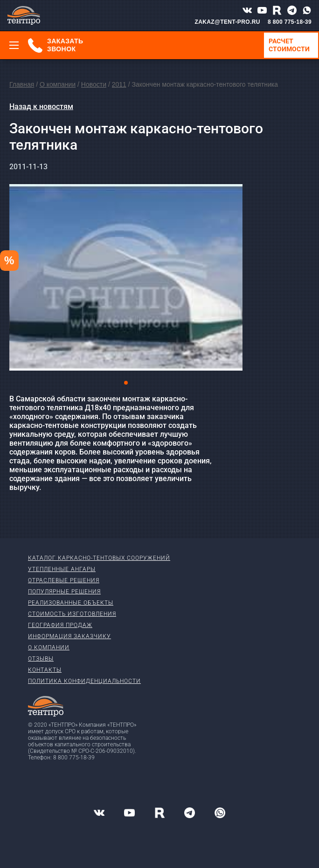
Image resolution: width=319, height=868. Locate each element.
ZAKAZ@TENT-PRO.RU (227, 22)
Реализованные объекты (71, 603)
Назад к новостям (41, 107)
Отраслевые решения (64, 580)
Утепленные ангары (62, 569)
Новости (94, 84)
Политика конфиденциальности (84, 681)
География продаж (60, 625)
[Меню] (14, 45)
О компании (58, 84)
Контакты (45, 670)
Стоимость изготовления (72, 614)
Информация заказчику (69, 636)
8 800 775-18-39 (290, 22)
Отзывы (41, 659)
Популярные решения (64, 592)
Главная (22, 84)
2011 (119, 84)
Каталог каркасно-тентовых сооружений (99, 558)
